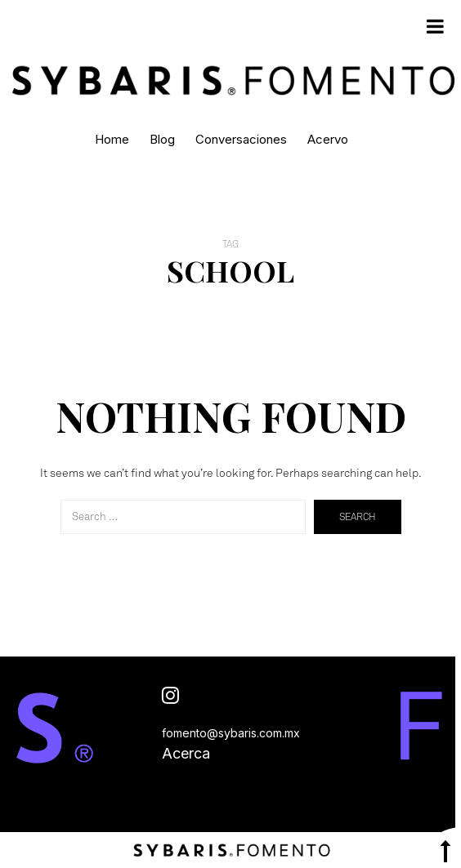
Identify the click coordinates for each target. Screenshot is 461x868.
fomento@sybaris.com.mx (231, 733)
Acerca (186, 753)
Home (112, 139)
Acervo (328, 139)
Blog (162, 139)
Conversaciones (241, 139)
